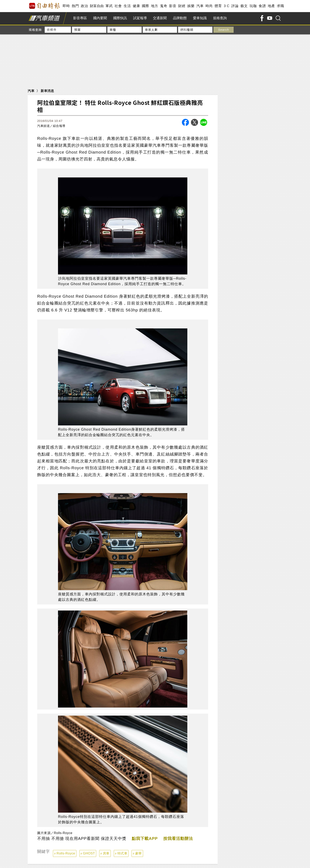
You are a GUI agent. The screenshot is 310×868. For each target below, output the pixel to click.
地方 (154, 6)
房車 (106, 853)
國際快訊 (120, 18)
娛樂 (191, 6)
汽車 (200, 6)
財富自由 (97, 6)
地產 (271, 6)
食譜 (262, 6)
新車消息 (47, 91)
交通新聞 (160, 18)
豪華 (139, 853)
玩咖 (253, 6)
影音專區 (80, 18)
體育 (218, 6)
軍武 (109, 6)
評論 (235, 6)
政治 (84, 6)
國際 (145, 6)
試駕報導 (140, 18)
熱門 (75, 6)
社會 (118, 6)
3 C (227, 6)
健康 (136, 6)
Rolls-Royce (66, 853)
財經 (182, 6)
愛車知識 (200, 18)
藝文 (244, 6)
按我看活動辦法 (178, 838)
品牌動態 (180, 18)
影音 (173, 6)
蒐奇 (164, 6)
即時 (66, 6)
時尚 (209, 6)
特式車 (122, 853)
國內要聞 (100, 18)
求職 (280, 6)
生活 (127, 6)
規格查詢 (220, 18)
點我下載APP (145, 838)
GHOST (89, 853)
